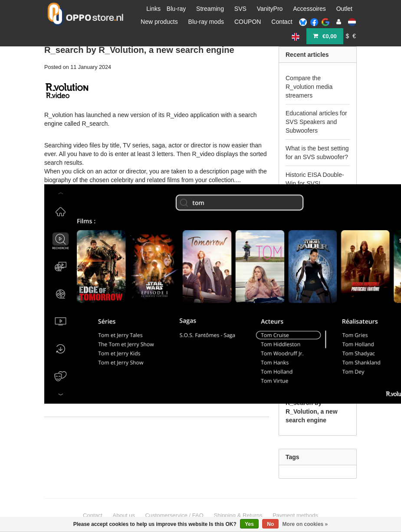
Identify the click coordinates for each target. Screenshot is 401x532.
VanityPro (270, 9)
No (270, 524)
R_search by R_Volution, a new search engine (139, 50)
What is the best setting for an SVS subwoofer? (317, 153)
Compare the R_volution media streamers (309, 87)
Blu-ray (176, 9)
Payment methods (295, 515)
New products (159, 22)
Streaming (210, 9)
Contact (282, 22)
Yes (249, 524)
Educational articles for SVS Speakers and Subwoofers (316, 122)
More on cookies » (305, 524)
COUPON (248, 22)
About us (124, 515)
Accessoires (309, 9)
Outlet (344, 9)
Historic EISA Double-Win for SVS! (315, 179)
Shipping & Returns (238, 515)
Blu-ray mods (206, 22)
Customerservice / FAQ (174, 515)
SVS (240, 9)
